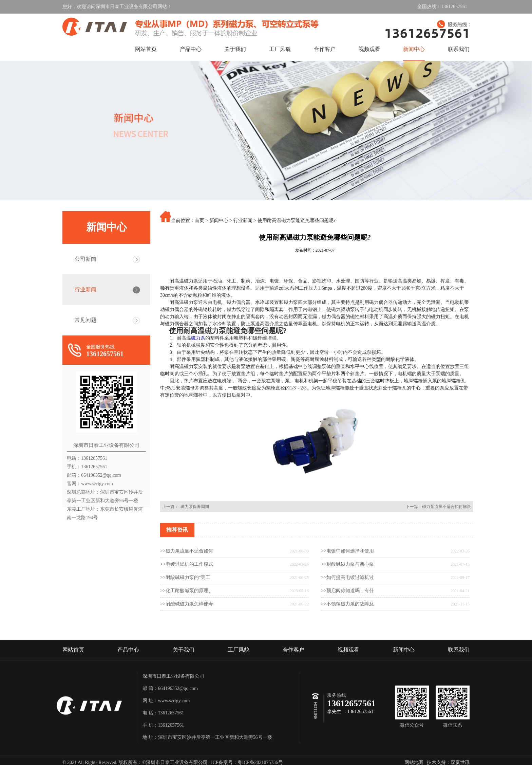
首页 (199, 221)
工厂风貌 (280, 49)
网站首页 (146, 49)
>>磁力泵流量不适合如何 (187, 572)
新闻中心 (414, 49)
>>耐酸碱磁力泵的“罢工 (185, 599)
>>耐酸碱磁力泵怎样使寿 (187, 625)
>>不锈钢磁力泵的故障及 (347, 625)
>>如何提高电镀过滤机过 (347, 599)
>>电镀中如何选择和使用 (347, 572)
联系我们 (459, 49)
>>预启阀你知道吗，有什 (347, 612)
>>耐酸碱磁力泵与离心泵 (347, 586)
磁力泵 (198, 411)
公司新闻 (85, 259)
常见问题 (85, 320)
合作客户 (325, 49)
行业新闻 (85, 289)
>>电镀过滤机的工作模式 (187, 586)
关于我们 (235, 49)
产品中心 (191, 49)
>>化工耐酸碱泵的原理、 (187, 612)
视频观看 (369, 49)
